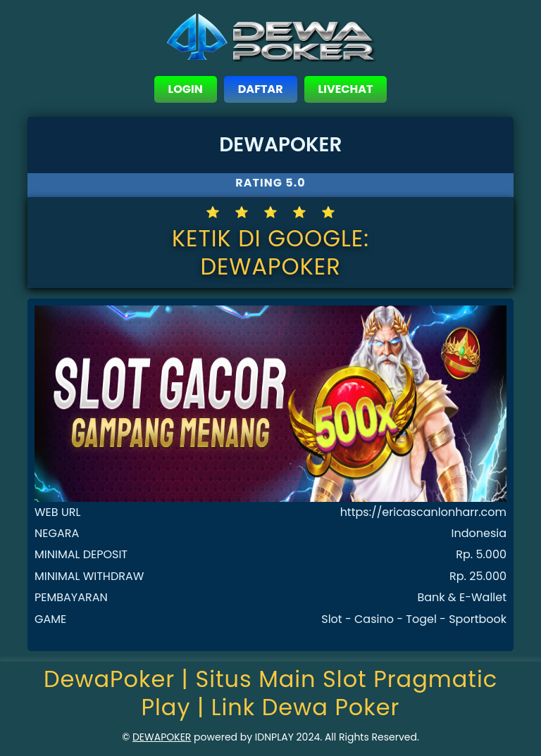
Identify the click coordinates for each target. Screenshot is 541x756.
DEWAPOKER (162, 737)
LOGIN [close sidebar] (186, 89)
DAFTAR (261, 89)
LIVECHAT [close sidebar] (346, 89)
